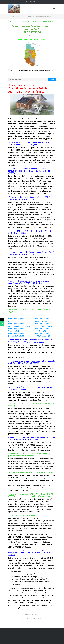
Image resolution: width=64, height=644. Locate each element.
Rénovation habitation (21, 17)
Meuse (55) (31, 17)
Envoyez (52, 79)
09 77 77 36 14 (32, 2)
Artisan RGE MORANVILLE (32, 615)
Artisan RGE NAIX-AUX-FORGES (32, 619)
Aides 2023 (11, 17)
